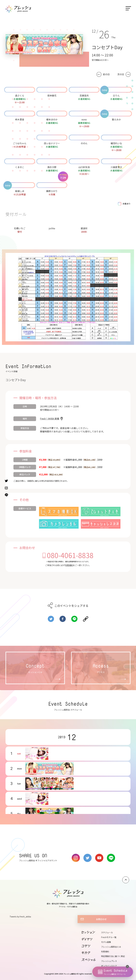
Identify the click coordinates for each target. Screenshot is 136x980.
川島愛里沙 (116, 167)
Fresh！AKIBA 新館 (50, 419)
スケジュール (107, 932)
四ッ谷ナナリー (52, 143)
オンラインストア (109, 966)
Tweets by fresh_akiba (20, 917)
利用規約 (69, 565)
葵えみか (116, 119)
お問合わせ (101, 919)
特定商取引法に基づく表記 (113, 956)
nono (84, 119)
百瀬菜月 (84, 95)
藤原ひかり (52, 191)
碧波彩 (84, 228)
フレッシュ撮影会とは (111, 947)
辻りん (116, 95)
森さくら (20, 95)
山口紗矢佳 (84, 167)
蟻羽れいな (116, 143)
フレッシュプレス (109, 961)
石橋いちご (20, 228)
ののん (84, 143)
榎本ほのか (52, 119)
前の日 (106, 74)
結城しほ (20, 191)
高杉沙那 (52, 167)
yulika (52, 228)
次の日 (121, 74)
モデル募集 (106, 942)
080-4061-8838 (70, 555)
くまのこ (20, 167)
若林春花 (52, 95)
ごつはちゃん (20, 143)
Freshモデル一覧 (109, 937)
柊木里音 (20, 119)
